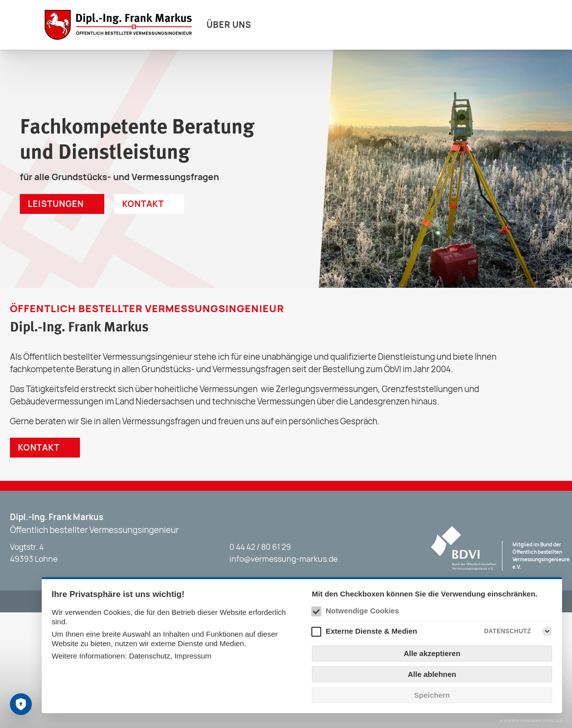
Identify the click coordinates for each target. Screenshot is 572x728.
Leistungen (56, 204)
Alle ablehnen (432, 674)
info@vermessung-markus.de (284, 559)
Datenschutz (150, 656)
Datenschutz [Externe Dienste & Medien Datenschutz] (508, 631)
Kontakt (143, 204)
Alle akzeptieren (432, 653)
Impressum (193, 656)
